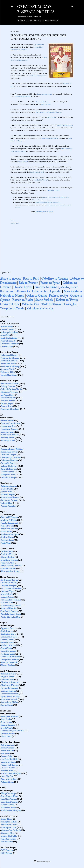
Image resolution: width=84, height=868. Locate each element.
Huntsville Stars (7, 472)
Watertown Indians (9, 779)
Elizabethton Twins (9, 825)
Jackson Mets (6, 492)
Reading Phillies (7, 438)
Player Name (29, 21)
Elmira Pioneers (7, 751)
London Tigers (7, 432)
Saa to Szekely (44, 300)
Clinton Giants (7, 640)
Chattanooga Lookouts (11, 457)
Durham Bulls (7, 551)
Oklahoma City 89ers (10, 344)
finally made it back (37, 172)
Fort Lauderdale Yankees (11, 588)
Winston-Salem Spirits (10, 571)
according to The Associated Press (49, 112)
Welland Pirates (7, 782)
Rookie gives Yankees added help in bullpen (53, 197)
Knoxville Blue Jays (9, 469)
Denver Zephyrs (7, 329)
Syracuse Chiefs (7, 369)
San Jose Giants (7, 537)
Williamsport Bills (8, 440)
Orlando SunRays (8, 477)
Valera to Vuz (30, 304)
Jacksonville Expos (8, 466)
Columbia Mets (7, 679)
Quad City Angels (8, 651)
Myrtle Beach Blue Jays (10, 696)
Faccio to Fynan (50, 283)
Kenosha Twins (7, 642)
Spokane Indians (8, 733)
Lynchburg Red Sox (9, 560)
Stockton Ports (7, 540)
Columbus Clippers (9, 355)
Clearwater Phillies (9, 583)
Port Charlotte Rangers (11, 600)
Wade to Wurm (51, 304)
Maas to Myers (73, 291)
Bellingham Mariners (9, 716)
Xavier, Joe (70, 304)
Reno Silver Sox (7, 526)
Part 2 (67, 197)
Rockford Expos (8, 654)
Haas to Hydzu (23, 287)
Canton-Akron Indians (10, 423)
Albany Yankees (7, 420)
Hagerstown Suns (8, 426)
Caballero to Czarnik (55, 278)
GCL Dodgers (7, 850)
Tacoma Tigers (7, 403)
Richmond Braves (8, 364)
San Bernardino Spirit (10, 534)
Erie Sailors (5, 753)
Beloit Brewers (7, 631)
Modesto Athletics (9, 520)
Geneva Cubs (6, 756)
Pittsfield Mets (7, 770)
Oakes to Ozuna (36, 295)
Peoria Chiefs (6, 648)
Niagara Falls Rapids (9, 765)
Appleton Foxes (7, 628)
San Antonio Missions (10, 497)
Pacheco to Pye (58, 295)
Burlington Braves (8, 634)
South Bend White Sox (10, 657)
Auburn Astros (7, 745)
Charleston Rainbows (10, 682)
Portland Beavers (8, 401)
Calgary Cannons (8, 386)
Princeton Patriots (8, 839)
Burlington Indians (9, 822)
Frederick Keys (7, 554)
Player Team (42, 21)
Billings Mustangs (8, 793)
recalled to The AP (41, 180)
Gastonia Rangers (8, 691)
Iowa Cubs (5, 335)
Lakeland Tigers (7, 591)
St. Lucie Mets (7, 603)
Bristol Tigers (6, 819)
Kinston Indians (7, 557)
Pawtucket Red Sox (9, 361)
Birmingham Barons (9, 452)
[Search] (72, 6)
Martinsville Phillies (9, 836)
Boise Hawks (6, 722)
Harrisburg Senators (9, 429)
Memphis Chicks (8, 474)
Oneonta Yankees (8, 768)
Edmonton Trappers (9, 392)
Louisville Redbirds (9, 338)
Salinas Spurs (6, 531)
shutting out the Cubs (50, 138)
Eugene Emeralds (8, 725)
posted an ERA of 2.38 (65, 125)
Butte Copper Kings (9, 796)
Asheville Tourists (8, 674)
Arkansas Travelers (9, 486)
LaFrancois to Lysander (47, 291)
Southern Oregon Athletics (12, 731)
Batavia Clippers (7, 748)
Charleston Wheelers (10, 685)
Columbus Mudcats (9, 460)
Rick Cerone (46, 104)
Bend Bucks (6, 719)
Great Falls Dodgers (9, 802)
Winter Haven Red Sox (10, 617)
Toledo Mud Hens (8, 375)
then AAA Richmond (43, 102)
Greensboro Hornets (10, 694)
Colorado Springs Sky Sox (12, 389)
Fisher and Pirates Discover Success (41, 200)
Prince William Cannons (11, 566)
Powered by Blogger (42, 861)
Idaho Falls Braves (8, 807)
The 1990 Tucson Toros (44, 212)
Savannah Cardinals (9, 699)
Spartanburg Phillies (9, 702)
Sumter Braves (7, 705)
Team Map (54, 21)
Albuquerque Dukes (9, 383)
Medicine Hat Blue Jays (11, 810)
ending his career (53, 190)
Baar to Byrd (31, 278)
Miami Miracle (7, 594)
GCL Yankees (6, 853)
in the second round (45, 94)
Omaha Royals (7, 346)
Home (20, 21)
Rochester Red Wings (10, 366)
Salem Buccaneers (8, 568)
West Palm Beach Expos (11, 614)
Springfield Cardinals (10, 659)
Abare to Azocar (10, 278)
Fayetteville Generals (9, 688)
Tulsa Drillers (6, 503)
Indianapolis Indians (9, 332)
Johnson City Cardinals (11, 830)
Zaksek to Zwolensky (40, 308)
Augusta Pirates (7, 677)
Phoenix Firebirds (8, 398)
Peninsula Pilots (7, 563)
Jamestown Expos (8, 762)
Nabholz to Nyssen (12, 295)
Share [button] (12, 220)
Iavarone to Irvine (46, 287)
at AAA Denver (23, 162)
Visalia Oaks (6, 543)
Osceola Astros (7, 597)
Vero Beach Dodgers (9, 611)
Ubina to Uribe (10, 304)
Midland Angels (8, 494)
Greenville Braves (8, 463)
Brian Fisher (39, 44)
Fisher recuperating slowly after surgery (46, 202)
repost (17, 223)
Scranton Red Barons (10, 358)
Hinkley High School (23, 97)
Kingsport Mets (7, 833)
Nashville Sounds (8, 341)
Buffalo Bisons (7, 327)
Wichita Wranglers (8, 506)
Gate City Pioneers (9, 799)
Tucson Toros (7, 406)
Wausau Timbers (8, 665)
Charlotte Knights (8, 455)
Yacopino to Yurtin (12, 308)
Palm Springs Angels (9, 523)
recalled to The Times (37, 76)
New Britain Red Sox (10, 435)
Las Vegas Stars (7, 395)
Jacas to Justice (69, 287)
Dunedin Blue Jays (9, 585)
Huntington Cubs (8, 827)
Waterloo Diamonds (9, 662)
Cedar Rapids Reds (9, 637)
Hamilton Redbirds (9, 759)
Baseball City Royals (9, 580)
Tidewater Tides (7, 372)
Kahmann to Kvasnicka (15, 291)
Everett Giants (7, 728)
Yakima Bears (6, 736)
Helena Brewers (7, 805)
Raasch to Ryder (23, 300)
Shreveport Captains (9, 500)
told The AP (51, 117)
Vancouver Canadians (10, 409)
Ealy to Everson (28, 283)
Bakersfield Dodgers (9, 517)
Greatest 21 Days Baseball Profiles (36, 9)
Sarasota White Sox (9, 608)
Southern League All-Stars (12, 449)
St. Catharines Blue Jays (11, 773)
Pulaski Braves (7, 842)
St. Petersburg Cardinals (11, 605)
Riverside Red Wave (9, 529)
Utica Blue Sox (7, 776)
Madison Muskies (8, 645)
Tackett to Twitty (67, 300)
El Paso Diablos (7, 489)
